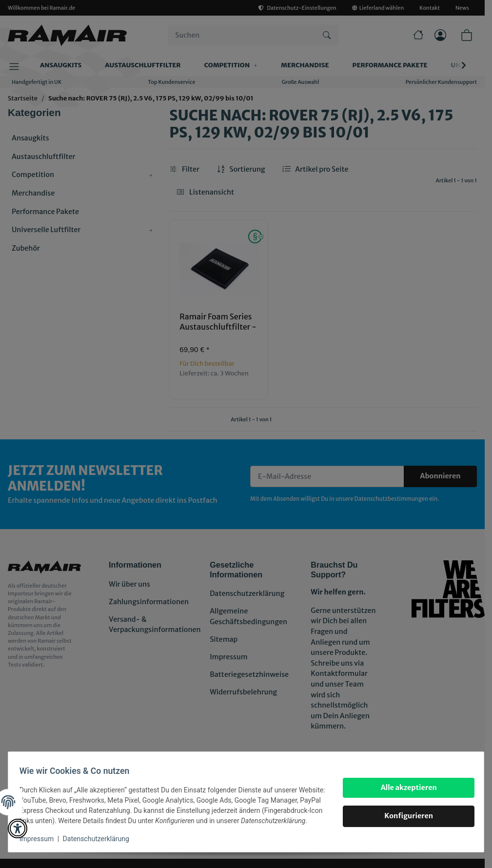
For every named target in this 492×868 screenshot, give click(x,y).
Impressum (41, 839)
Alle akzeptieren (404, 782)
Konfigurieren (404, 811)
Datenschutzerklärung (100, 839)
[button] (18, 829)
